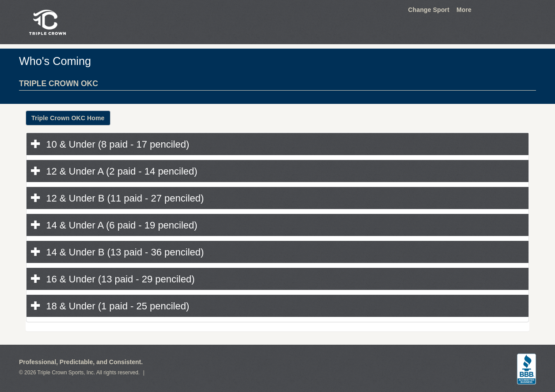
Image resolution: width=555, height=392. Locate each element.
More (464, 10)
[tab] (277, 144)
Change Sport (429, 10)
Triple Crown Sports (46, 22)
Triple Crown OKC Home (68, 118)
